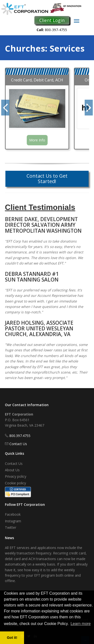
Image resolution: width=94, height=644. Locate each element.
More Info (37, 140)
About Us (12, 470)
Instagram (13, 521)
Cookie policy (15, 483)
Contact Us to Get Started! (47, 179)
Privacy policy (16, 476)
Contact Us (18, 444)
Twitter (11, 527)
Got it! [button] (12, 638)
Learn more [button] (81, 624)
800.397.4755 (20, 436)
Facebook (13, 514)
